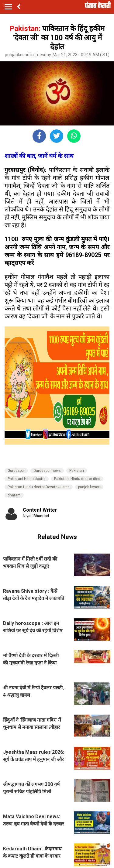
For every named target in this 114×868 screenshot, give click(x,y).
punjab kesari (89, 487)
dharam (14, 495)
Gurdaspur (16, 471)
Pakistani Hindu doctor (27, 479)
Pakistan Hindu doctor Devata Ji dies (39, 487)
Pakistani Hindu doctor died (77, 479)
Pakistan (77, 471)
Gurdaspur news (47, 471)
